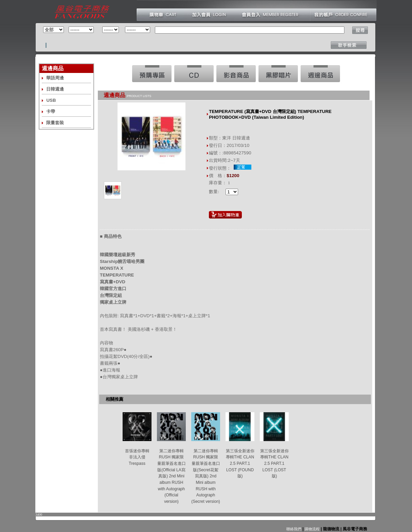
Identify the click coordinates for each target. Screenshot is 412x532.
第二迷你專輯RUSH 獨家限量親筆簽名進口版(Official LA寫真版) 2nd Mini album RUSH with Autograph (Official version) (172, 476)
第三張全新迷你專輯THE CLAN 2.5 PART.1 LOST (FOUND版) (240, 464)
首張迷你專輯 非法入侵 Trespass (137, 457)
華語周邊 (55, 78)
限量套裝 (55, 123)
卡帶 (51, 111)
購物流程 (312, 529)
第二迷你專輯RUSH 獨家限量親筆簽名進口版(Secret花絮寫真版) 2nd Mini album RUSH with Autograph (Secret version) (206, 476)
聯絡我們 (294, 529)
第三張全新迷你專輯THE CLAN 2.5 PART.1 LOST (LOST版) (274, 464)
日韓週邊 (55, 89)
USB (51, 100)
